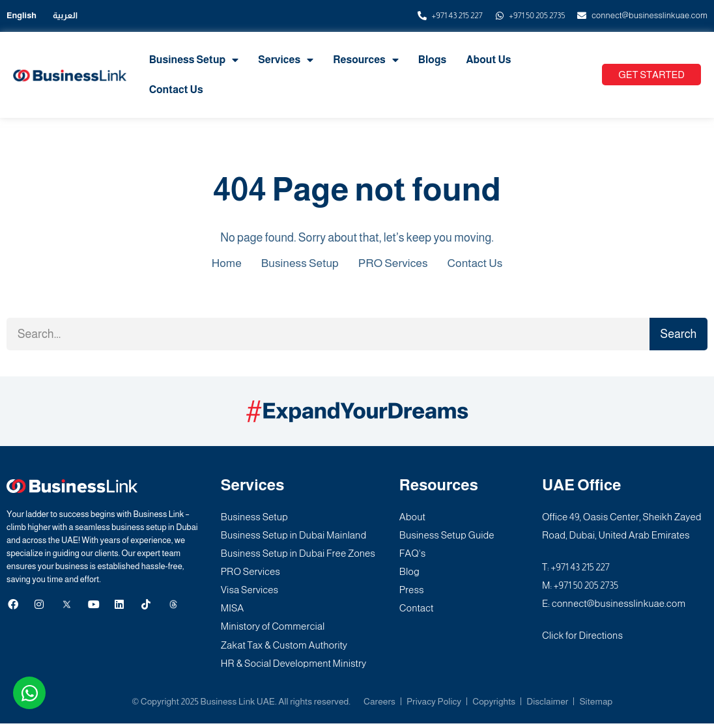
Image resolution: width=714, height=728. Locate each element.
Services (286, 60)
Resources (366, 60)
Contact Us (176, 90)
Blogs (432, 60)
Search (678, 334)
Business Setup (194, 60)
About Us (488, 60)
